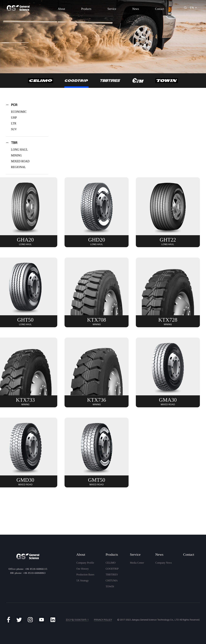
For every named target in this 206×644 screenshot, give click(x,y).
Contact (160, 9)
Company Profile (85, 563)
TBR (14, 143)
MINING (16, 155)
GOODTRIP (112, 569)
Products (86, 9)
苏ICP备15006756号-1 (77, 620)
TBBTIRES (112, 575)
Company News (164, 563)
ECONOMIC (19, 112)
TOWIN (110, 586)
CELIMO (111, 563)
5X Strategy (83, 581)
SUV (14, 129)
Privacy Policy (103, 620)
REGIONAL (18, 167)
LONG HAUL (19, 150)
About (61, 9)
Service (112, 9)
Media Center (137, 563)
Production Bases (85, 575)
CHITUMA (112, 581)
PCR (14, 105)
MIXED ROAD (20, 161)
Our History (83, 569)
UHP (14, 118)
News (136, 9)
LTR (14, 123)
